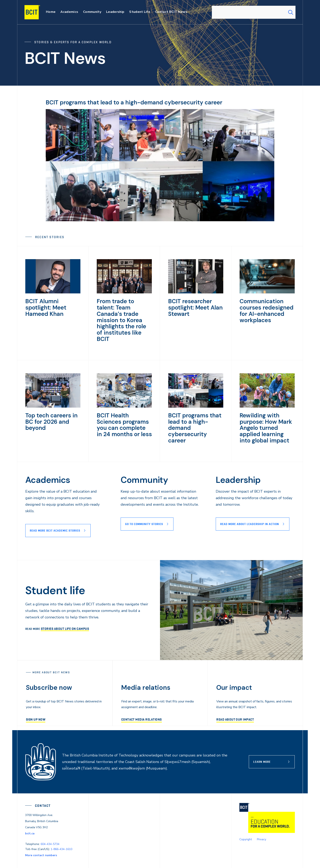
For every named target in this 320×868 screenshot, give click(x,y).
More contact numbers (41, 839)
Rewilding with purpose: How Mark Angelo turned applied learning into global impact (266, 412)
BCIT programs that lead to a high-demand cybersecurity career (147, 102)
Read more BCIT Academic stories (55, 514)
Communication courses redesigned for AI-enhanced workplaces (267, 310)
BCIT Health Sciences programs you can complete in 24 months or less (124, 409)
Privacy (262, 823)
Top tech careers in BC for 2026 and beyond (52, 404)
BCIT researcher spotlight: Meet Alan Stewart (192, 307)
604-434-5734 (50, 827)
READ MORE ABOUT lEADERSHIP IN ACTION (250, 507)
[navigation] (36, 12)
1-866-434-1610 (61, 832)
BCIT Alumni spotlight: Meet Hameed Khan (52, 304)
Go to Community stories (144, 507)
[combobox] (254, 12)
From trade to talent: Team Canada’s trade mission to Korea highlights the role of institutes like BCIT (121, 313)
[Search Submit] (291, 12)
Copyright (246, 823)
